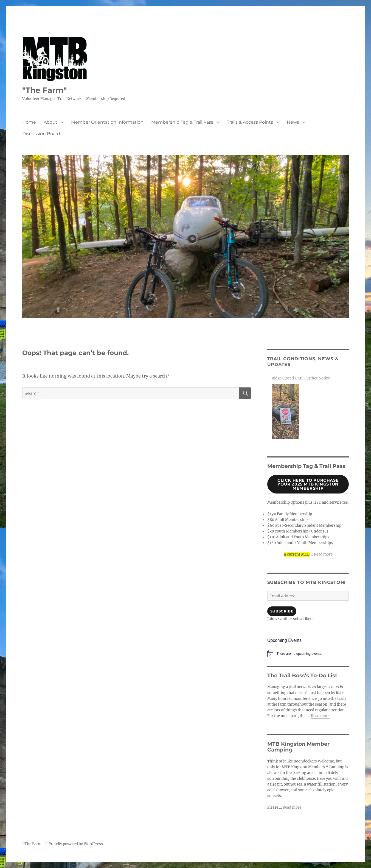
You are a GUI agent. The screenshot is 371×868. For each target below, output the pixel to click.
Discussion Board (41, 134)
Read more (323, 554)
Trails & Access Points (250, 122)
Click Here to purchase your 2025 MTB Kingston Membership (308, 484)
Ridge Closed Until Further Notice (301, 378)
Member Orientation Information (107, 122)
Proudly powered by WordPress (76, 844)
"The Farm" (44, 90)
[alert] (308, 654)
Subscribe (282, 611)
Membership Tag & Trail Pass (182, 122)
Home (29, 122)
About (50, 122)
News (293, 122)
